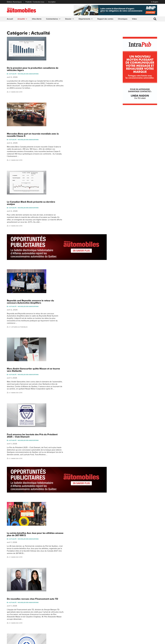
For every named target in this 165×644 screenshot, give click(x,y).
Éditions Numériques (14, 2)
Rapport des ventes (105, 19)
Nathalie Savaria (147, 621)
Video (134, 19)
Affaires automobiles (63, 207)
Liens (48, 613)
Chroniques (123, 19)
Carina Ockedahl (130, 617)
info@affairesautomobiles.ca (19, 607)
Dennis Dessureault (149, 628)
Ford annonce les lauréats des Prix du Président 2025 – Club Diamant (76, 255)
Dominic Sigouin (129, 627)
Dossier (70, 19)
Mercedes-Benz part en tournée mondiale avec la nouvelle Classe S (76, 75)
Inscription (52, 2)
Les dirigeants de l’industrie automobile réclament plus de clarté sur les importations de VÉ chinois (77, 543)
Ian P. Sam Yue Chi (148, 613)
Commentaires (53, 19)
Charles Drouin (147, 625)
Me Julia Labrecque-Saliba (149, 617)
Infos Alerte (37, 19)
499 (83, 585)
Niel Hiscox (128, 610)
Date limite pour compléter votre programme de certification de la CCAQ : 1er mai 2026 (76, 396)
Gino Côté (127, 606)
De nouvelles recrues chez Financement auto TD (76, 359)
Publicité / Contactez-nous (35, 2)
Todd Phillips (60, 568)
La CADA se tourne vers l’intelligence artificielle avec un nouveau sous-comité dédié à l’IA (78, 467)
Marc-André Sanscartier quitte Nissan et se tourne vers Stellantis (77, 220)
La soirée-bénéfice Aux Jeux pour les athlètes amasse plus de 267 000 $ (74, 324)
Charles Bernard (148, 610)
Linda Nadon (128, 613)
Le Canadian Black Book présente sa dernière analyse (74, 113)
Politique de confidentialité (16, 641)
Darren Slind (128, 630)
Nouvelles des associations (71, 44)
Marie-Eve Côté (60, 62)
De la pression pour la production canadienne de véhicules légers (76, 39)
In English (155, 2)
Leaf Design (154, 641)
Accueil (10, 19)
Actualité (22, 19)
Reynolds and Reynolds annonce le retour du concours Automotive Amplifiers (74, 181)
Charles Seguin (129, 623)
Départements (86, 19)
